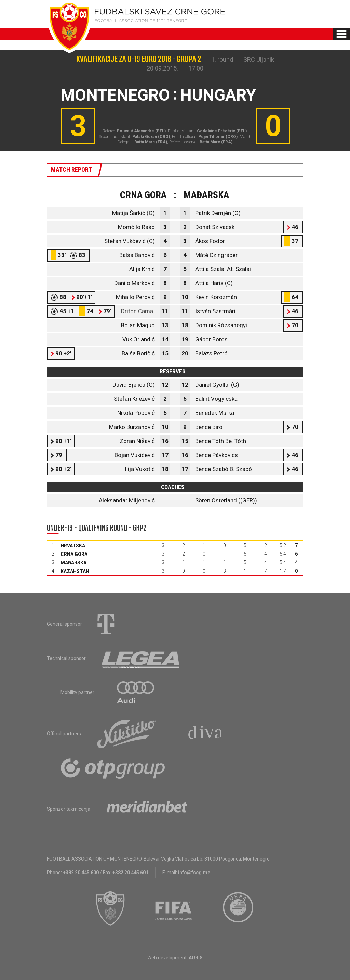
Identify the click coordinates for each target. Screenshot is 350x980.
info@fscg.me (194, 873)
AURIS (196, 958)
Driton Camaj (138, 311)
